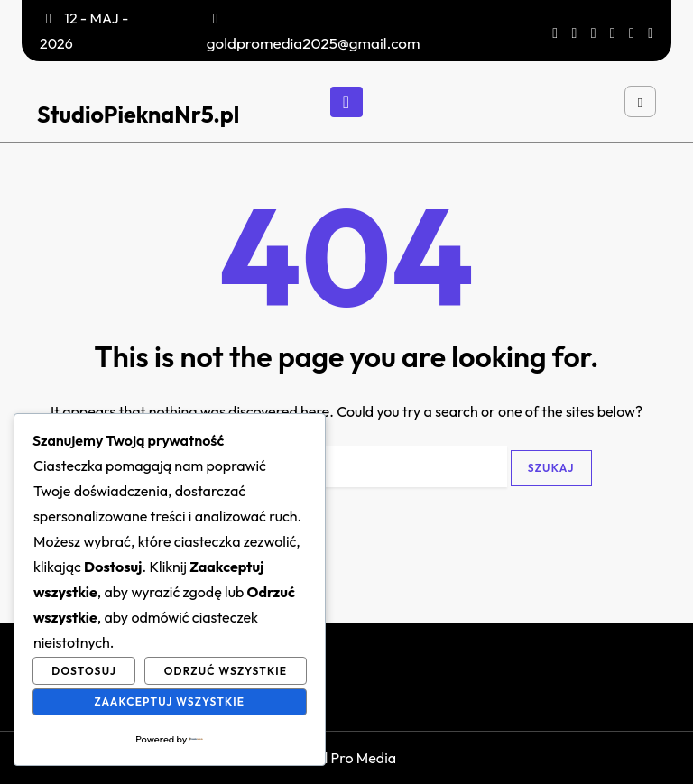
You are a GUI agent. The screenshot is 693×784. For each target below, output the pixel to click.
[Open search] (640, 101)
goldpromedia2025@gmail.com (314, 43)
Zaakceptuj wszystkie (169, 701)
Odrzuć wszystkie (226, 671)
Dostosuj (84, 671)
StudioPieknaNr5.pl (138, 115)
